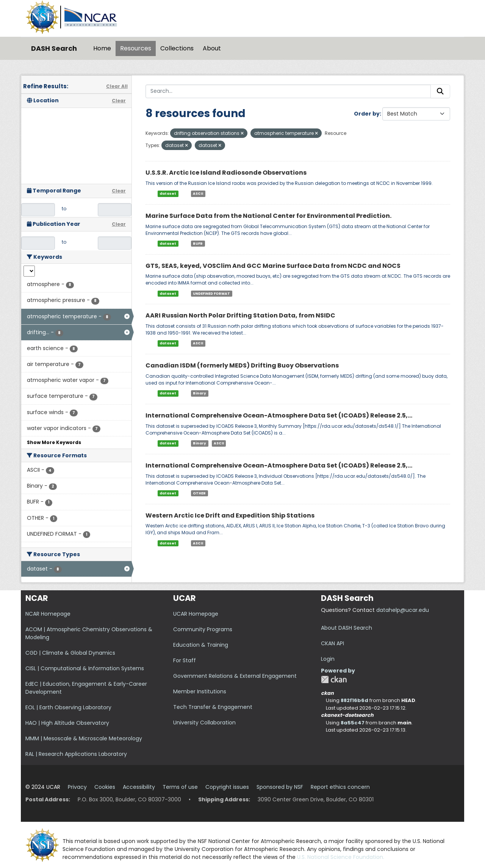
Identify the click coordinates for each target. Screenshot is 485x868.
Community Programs (203, 629)
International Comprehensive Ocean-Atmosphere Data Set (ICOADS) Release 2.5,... (279, 415)
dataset (168, 194)
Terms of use (180, 787)
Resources (136, 48)
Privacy (77, 787)
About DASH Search (347, 628)
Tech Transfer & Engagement (213, 707)
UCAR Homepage (196, 614)
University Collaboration (204, 723)
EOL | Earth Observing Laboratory (68, 707)
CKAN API (332, 643)
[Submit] (440, 91)
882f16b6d (354, 700)
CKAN (334, 680)
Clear (119, 101)
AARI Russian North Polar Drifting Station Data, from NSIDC (240, 315)
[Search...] (288, 91)
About (212, 48)
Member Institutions (200, 691)
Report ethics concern (340, 787)
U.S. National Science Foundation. (341, 857)
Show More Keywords (54, 442)
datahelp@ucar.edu (403, 610)
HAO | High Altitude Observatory (67, 723)
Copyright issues (227, 787)
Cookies (105, 787)
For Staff (185, 660)
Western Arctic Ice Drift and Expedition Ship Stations (230, 515)
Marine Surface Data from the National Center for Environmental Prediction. (268, 216)
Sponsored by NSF (280, 787)
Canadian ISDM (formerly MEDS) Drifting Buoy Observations (242, 365)
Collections (177, 48)
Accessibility (139, 787)
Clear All (117, 86)
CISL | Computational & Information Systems (85, 668)
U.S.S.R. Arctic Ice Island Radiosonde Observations (226, 173)
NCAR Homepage (48, 614)
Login (328, 659)
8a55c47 (353, 723)
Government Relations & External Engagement (235, 676)
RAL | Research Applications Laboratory (76, 754)
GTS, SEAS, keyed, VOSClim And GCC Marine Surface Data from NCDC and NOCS (273, 266)
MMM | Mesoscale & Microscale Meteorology (84, 738)
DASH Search (54, 48)
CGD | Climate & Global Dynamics (70, 653)
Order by (367, 114)
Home (102, 48)
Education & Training (201, 645)
